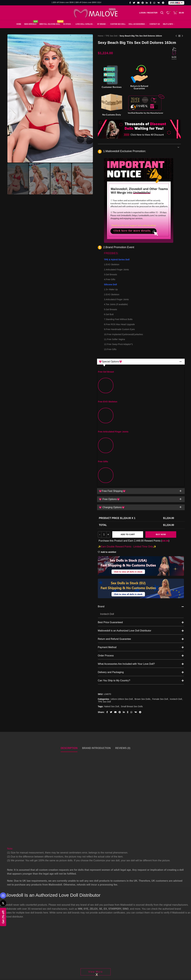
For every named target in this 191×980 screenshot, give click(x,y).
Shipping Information (109, 965)
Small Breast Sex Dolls (132, 569)
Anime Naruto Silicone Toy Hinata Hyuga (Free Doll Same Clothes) (24, 731)
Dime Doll (85, 726)
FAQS (101, 959)
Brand (141, 469)
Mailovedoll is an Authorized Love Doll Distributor (141, 493)
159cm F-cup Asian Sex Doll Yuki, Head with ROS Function (59, 731)
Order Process (141, 518)
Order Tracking (151, 972)
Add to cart (128, 397)
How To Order (151, 979)
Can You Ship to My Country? (141, 543)
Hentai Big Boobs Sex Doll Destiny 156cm (167, 731)
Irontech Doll (176, 561)
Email (55, 977)
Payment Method (141, 510)
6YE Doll (120, 726)
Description (69, 610)
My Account (150, 959)
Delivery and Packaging (141, 534)
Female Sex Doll (160, 561)
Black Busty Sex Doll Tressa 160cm (131, 731)
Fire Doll (156, 726)
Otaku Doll (13, 726)
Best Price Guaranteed (141, 485)
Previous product (176, 36)
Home (101, 36)
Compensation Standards (112, 979)
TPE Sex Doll (111, 36)
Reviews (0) (123, 610)
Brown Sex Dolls (142, 561)
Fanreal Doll (50, 726)
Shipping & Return (108, 972)
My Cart (148, 965)
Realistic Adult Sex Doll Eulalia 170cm (95, 731)
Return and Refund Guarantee (141, 501)
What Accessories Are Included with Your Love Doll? (141, 526)
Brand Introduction (96, 610)
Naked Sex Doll (112, 569)
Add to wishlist (108, 414)
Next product (182, 36)
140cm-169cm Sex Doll (122, 561)
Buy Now (161, 397)
